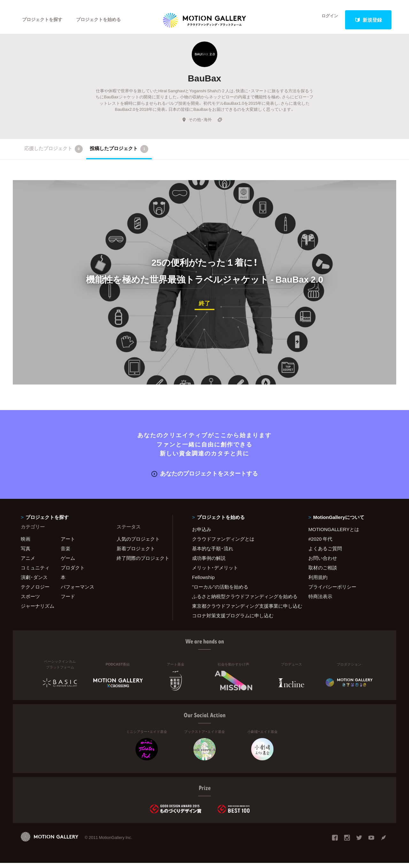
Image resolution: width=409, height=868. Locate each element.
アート (68, 544)
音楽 (66, 553)
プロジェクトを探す (44, 20)
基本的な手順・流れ (213, 553)
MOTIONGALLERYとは (334, 534)
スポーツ (30, 601)
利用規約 (318, 582)
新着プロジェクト (136, 553)
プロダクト (73, 573)
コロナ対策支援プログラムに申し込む (233, 621)
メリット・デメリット (215, 573)
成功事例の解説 (209, 563)
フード (68, 601)
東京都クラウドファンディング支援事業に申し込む (242, 611)
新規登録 (368, 20)
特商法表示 (320, 601)
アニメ (28, 563)
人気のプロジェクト (138, 544)
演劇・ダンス (34, 582)
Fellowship (203, 582)
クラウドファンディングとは (223, 544)
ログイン (326, 20)
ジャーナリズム (38, 611)
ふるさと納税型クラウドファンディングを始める (242, 601)
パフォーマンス (77, 592)
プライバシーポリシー (332, 592)
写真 (26, 553)
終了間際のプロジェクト (141, 563)
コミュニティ (35, 573)
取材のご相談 (323, 573)
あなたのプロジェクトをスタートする (205, 479)
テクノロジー (35, 592)
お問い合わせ (323, 563)
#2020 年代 (320, 544)
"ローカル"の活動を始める (220, 592)
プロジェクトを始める (104, 20)
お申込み (202, 534)
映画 (26, 544)
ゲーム (68, 563)
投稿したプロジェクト (119, 155)
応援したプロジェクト (54, 155)
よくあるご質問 (325, 553)
